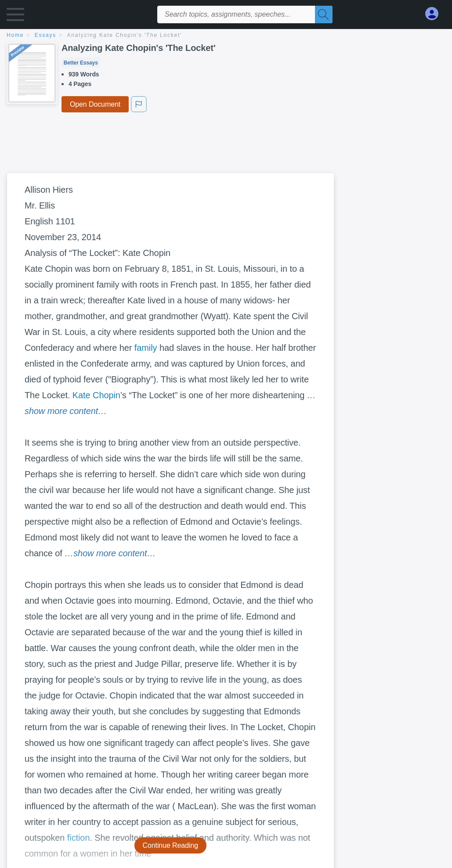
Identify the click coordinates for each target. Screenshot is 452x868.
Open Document (95, 104)
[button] (15, 16)
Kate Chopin (96, 395)
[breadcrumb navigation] (226, 36)
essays (45, 35)
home (15, 35)
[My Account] (435, 14)
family (146, 348)
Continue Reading (171, 845)
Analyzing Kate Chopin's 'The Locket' (125, 35)
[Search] (324, 14)
